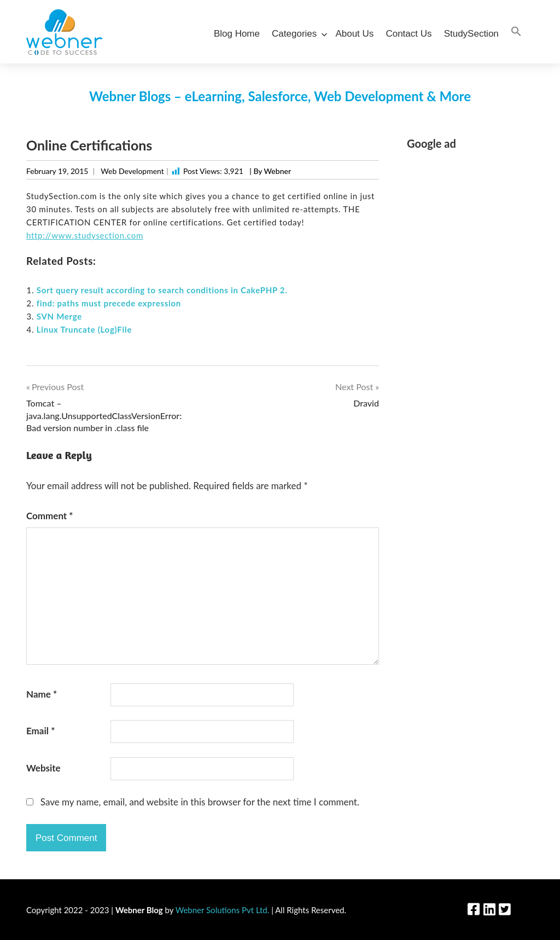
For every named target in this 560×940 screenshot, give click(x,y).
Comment (50, 516)
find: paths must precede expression (109, 303)
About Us (354, 34)
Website (43, 768)
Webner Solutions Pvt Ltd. (223, 910)
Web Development (132, 171)
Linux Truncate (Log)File (84, 329)
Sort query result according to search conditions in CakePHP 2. (162, 290)
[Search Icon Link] (516, 32)
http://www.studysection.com (85, 235)
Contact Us (409, 34)
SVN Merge (59, 316)
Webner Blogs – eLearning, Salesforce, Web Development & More (280, 96)
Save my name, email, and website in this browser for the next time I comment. (200, 802)
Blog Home (237, 34)
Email (40, 731)
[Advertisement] (470, 324)
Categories (297, 34)
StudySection (471, 34)
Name (42, 694)
